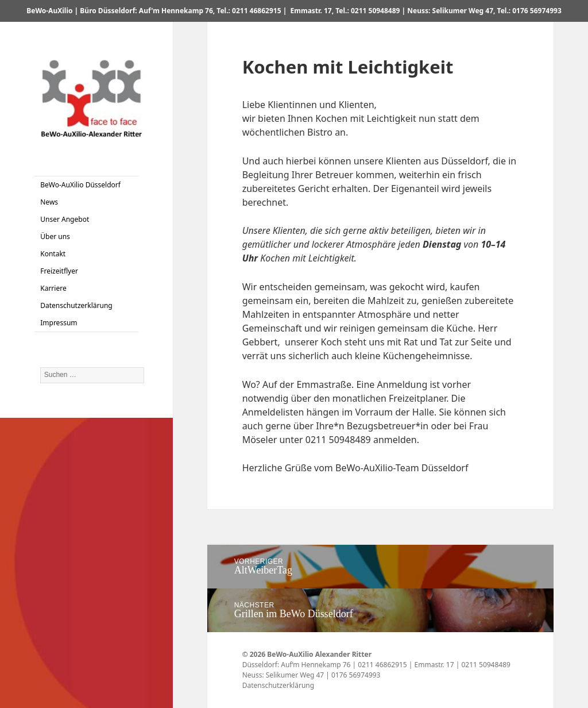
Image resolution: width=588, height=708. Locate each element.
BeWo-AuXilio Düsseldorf (80, 185)
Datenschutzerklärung (76, 305)
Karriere (53, 288)
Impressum (59, 323)
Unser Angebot (65, 219)
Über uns (55, 236)
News (49, 202)
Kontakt (53, 254)
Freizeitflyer (59, 271)
